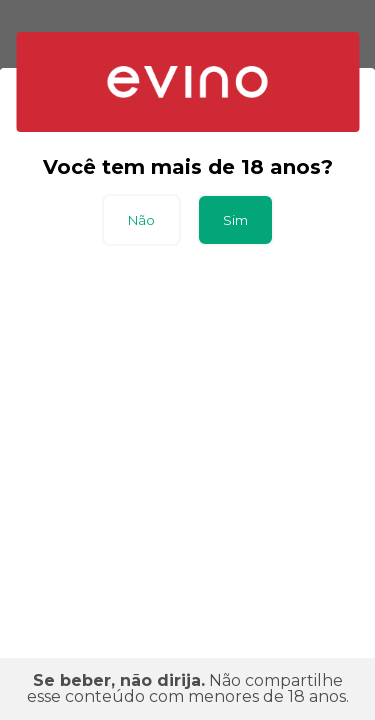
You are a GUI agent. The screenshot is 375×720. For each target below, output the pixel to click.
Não (141, 220)
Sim (235, 220)
